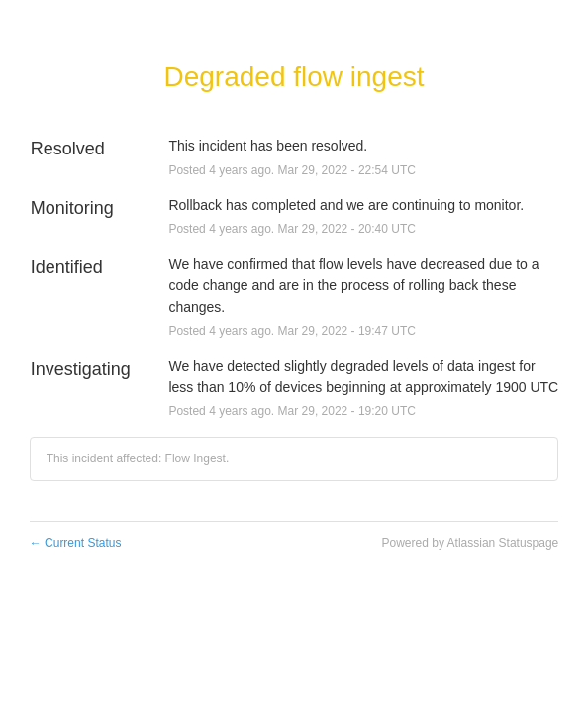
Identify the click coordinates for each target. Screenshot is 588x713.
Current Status (76, 543)
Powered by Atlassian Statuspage (471, 543)
